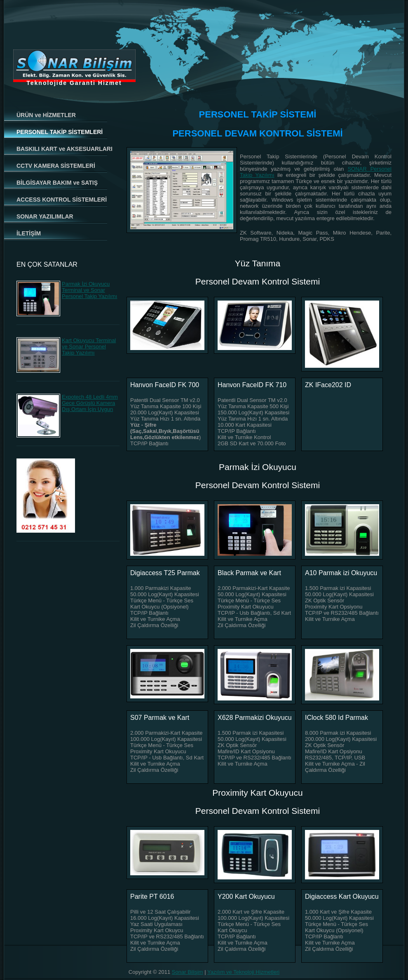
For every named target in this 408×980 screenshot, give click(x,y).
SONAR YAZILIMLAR (45, 216)
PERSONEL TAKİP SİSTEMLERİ (60, 132)
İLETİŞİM (29, 233)
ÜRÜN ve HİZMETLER (46, 115)
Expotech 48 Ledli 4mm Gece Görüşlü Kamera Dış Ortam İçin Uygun (90, 403)
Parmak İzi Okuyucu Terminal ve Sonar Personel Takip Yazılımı (89, 290)
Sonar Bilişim (188, 972)
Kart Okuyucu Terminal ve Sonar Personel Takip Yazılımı (89, 347)
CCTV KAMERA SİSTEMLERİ (56, 166)
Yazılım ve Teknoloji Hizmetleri (243, 972)
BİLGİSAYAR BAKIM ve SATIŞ (57, 183)
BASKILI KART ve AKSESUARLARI (64, 149)
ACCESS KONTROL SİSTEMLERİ (62, 200)
